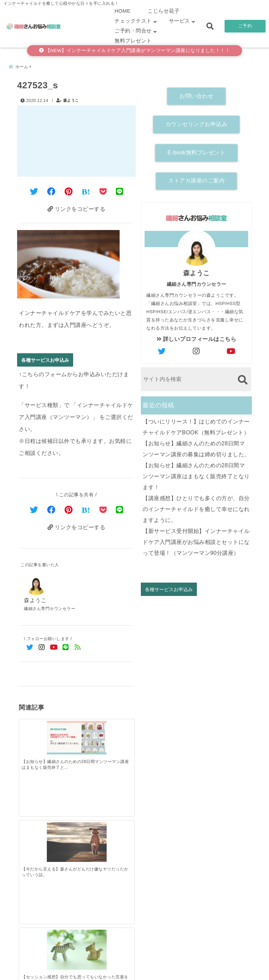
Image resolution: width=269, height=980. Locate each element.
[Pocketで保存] (103, 510)
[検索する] (243, 378)
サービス (179, 21)
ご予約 (245, 26)
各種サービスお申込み (45, 360)
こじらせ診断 (134, 964)
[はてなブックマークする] (86, 190)
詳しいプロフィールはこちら (197, 337)
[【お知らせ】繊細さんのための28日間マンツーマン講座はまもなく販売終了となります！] (33, 727)
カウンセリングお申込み (197, 122)
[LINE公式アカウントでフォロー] (66, 648)
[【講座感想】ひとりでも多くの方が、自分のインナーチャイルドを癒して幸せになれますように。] (120, 835)
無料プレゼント (133, 41)
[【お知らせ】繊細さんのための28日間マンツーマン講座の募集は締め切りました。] (62, 836)
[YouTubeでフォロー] (54, 648)
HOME (123, 11)
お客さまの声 (179, 964)
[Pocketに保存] (103, 190)
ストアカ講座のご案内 (196, 179)
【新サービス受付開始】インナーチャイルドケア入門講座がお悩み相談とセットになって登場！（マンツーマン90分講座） (196, 540)
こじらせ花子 (164, 11)
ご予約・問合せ (133, 31)
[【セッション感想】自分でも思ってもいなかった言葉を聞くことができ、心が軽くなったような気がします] (91, 728)
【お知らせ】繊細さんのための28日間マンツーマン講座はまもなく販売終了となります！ (196, 474)
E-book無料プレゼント (196, 150)
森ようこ (71, 99)
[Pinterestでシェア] (69, 190)
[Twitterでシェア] (34, 190)
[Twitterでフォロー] (30, 648)
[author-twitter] (162, 349)
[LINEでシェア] (120, 190)
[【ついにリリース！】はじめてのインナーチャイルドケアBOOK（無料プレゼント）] (33, 836)
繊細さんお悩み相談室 (115, 973)
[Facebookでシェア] (51, 190)
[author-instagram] (197, 349)
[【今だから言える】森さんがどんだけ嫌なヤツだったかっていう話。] (62, 728)
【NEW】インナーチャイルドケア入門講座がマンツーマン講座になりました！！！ (135, 50)
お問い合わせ (196, 94)
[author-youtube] (231, 349)
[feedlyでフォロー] (78, 648)
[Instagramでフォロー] (42, 648)
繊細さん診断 (90, 964)
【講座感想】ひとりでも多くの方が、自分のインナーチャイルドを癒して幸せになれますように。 (196, 507)
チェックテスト (133, 21)
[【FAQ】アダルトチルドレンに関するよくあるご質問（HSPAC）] (120, 728)
